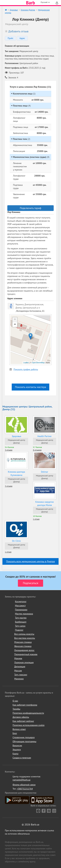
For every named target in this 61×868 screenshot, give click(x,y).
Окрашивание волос (24, 650)
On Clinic (17, 541)
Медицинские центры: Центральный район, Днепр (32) (27, 408)
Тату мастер (21, 618)
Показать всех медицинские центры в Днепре (31, 561)
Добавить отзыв (18, 31)
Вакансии (17, 745)
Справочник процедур (24, 737)
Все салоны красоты (24, 634)
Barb (30, 3)
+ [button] (15, 320)
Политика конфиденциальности (28, 713)
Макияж (18, 658)
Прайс (10, 38)
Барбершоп (21, 622)
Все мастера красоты (25, 638)
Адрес (22, 38)
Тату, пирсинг (21, 675)
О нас (15, 701)
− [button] (15, 325)
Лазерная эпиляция (24, 662)
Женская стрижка (23, 646)
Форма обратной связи (24, 785)
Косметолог (21, 601)
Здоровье (16, 436)
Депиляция (20, 666)
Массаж (18, 671)
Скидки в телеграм (22, 758)
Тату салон (20, 626)
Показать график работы (26, 369)
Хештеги (17, 750)
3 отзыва (9, 450)
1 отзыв (36, 519)
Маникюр (19, 679)
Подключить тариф (31, 208)
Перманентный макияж (26, 654)
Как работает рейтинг (23, 721)
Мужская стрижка (23, 642)
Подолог (19, 630)
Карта (15, 754)
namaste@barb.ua (21, 780)
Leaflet (26, 363)
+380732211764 (25, 789)
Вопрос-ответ (19, 729)
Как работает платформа (25, 705)
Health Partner (44, 436)
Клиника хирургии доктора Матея (44, 503)
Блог (15, 733)
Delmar (44, 472)
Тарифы (16, 709)
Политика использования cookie (28, 725)
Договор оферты (21, 717)
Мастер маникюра (24, 614)
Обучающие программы (24, 741)
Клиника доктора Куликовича (17, 473)
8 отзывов (37, 450)
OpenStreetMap (38, 363)
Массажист (20, 606)
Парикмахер (21, 610)
